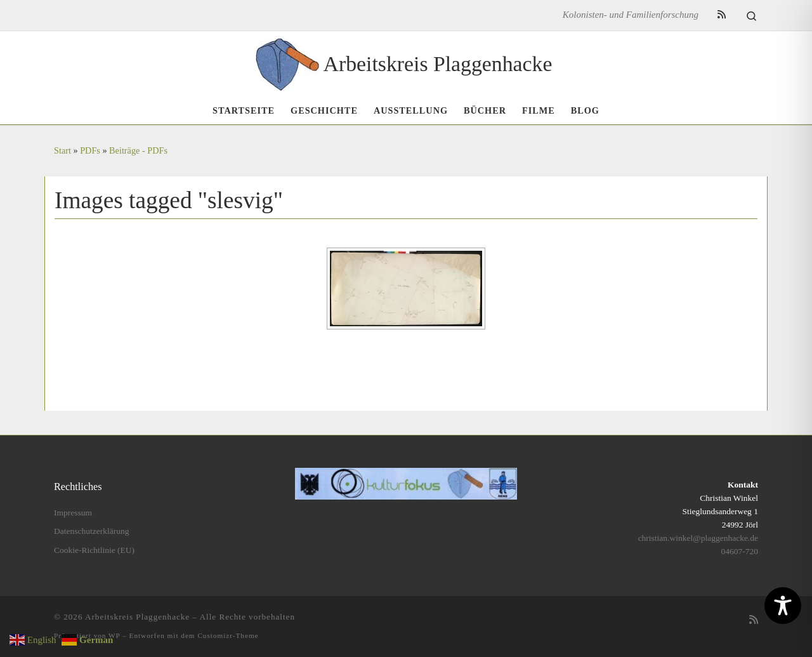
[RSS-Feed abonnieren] (722, 15)
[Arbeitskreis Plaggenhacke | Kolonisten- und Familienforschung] (287, 62)
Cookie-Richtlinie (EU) (94, 550)
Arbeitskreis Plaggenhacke (137, 617)
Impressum (73, 513)
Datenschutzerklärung (91, 531)
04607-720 (740, 551)
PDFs (90, 150)
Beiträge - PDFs (138, 150)
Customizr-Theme (228, 635)
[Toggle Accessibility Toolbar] (783, 606)
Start (62, 150)
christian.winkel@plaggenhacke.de (698, 538)
